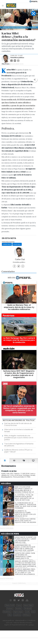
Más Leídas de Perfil (10, 534)
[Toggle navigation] (3, 6)
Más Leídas (6, 484)
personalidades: (8, 242)
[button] (35, 80)
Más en (19, 278)
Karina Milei (7, 244)
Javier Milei (17, 244)
